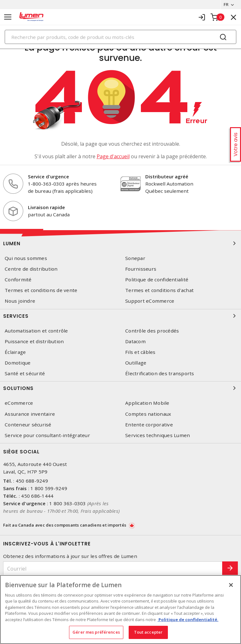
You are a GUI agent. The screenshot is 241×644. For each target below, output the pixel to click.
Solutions (120, 388)
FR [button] (226, 4)
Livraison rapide (46, 207)
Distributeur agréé (167, 176)
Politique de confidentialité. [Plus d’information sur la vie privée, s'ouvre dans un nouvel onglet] (188, 620)
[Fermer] (231, 585)
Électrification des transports (160, 373)
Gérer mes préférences (96, 632)
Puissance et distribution (34, 341)
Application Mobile (147, 403)
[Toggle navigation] (8, 17)
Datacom (135, 341)
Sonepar (135, 258)
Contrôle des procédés (152, 331)
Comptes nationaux (148, 414)
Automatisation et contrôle (36, 331)
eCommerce (19, 403)
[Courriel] (113, 568)
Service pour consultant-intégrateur (47, 435)
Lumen (120, 243)
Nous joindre (20, 301)
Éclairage (15, 352)
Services (120, 316)
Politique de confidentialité (157, 280)
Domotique (18, 363)
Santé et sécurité (25, 373)
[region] (120, 609)
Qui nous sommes (26, 258)
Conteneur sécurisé (28, 425)
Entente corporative (149, 425)
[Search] (120, 37)
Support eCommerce (150, 301)
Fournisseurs (141, 269)
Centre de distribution (31, 269)
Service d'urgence (48, 176)
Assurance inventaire (30, 414)
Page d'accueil (113, 156)
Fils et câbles (140, 352)
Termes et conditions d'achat (159, 290)
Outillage (136, 363)
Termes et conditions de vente (41, 290)
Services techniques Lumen (158, 435)
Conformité (18, 280)
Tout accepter (148, 632)
